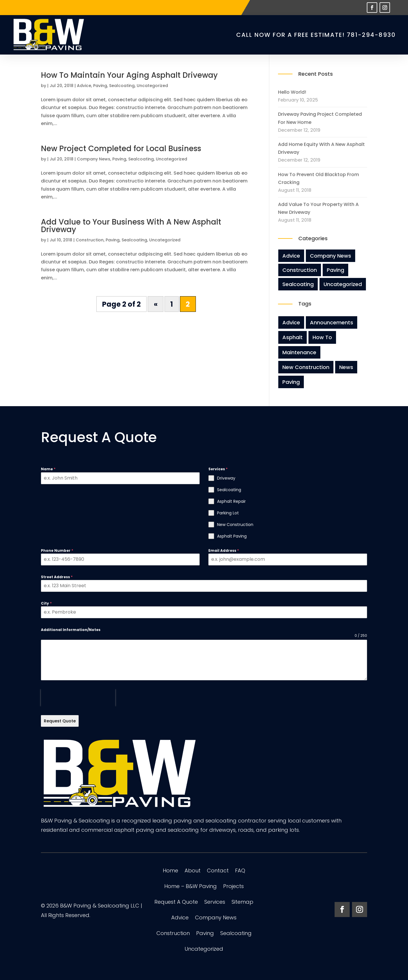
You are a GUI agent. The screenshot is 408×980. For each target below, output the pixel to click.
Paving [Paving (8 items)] (291, 382)
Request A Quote (176, 903)
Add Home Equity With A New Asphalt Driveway (321, 148)
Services (215, 903)
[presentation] (78, 698)
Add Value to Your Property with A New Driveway (318, 208)
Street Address (57, 577)
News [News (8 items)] (346, 367)
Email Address (224, 550)
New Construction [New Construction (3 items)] (306, 367)
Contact (218, 871)
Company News (94, 159)
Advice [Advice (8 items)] (291, 322)
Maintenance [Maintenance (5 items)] (299, 352)
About (193, 871)
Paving (100, 86)
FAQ (240, 871)
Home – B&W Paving (191, 887)
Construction (90, 240)
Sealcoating (122, 86)
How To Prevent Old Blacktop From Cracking (318, 178)
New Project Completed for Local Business (121, 149)
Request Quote (60, 721)
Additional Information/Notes (71, 630)
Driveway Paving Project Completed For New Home (320, 118)
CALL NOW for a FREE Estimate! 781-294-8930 (316, 35)
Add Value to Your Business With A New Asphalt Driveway (131, 226)
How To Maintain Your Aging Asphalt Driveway (129, 75)
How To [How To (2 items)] (322, 337)
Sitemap (242, 903)
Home (170, 871)
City (46, 603)
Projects (233, 887)
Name (48, 469)
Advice (84, 86)
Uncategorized (152, 86)
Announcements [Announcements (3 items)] (332, 322)
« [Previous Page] (156, 304)
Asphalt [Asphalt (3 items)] (293, 337)
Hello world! (292, 92)
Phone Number (57, 550)
